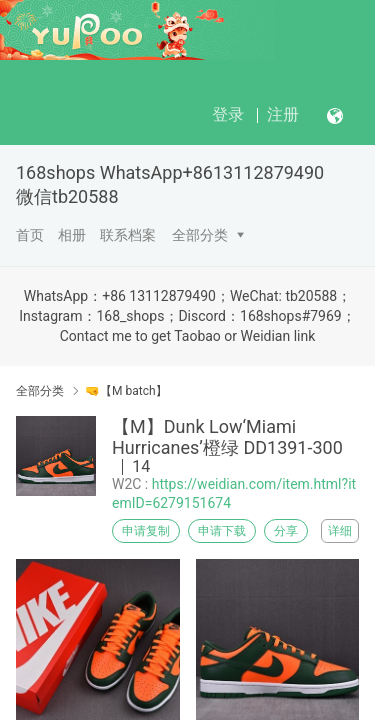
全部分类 (200, 235)
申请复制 (146, 531)
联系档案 (128, 235)
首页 (30, 235)
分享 (286, 531)
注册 (283, 114)
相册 (72, 235)
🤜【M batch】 (126, 391)
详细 (340, 531)
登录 (228, 114)
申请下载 (222, 531)
